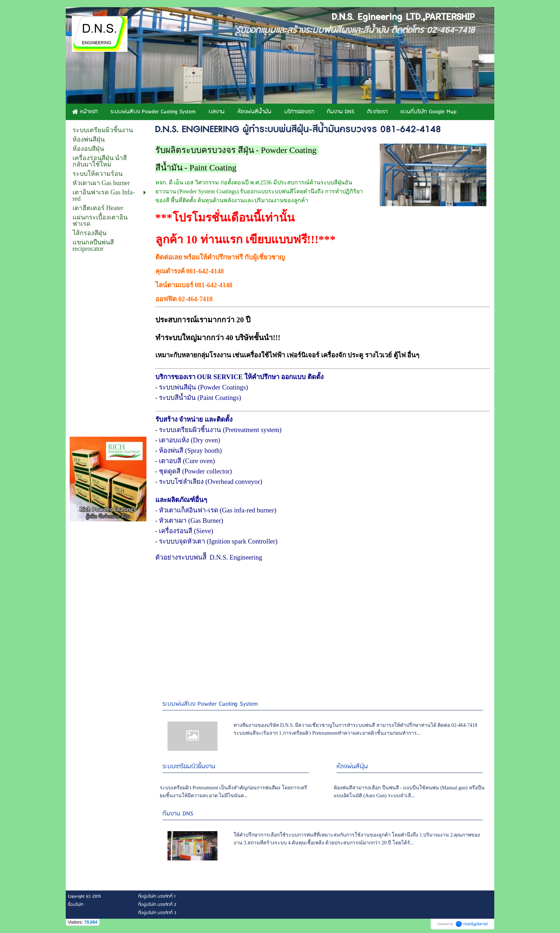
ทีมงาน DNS (178, 814)
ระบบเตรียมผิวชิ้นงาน (189, 767)
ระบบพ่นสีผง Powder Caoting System (210, 704)
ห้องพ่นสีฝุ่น (352, 767)
